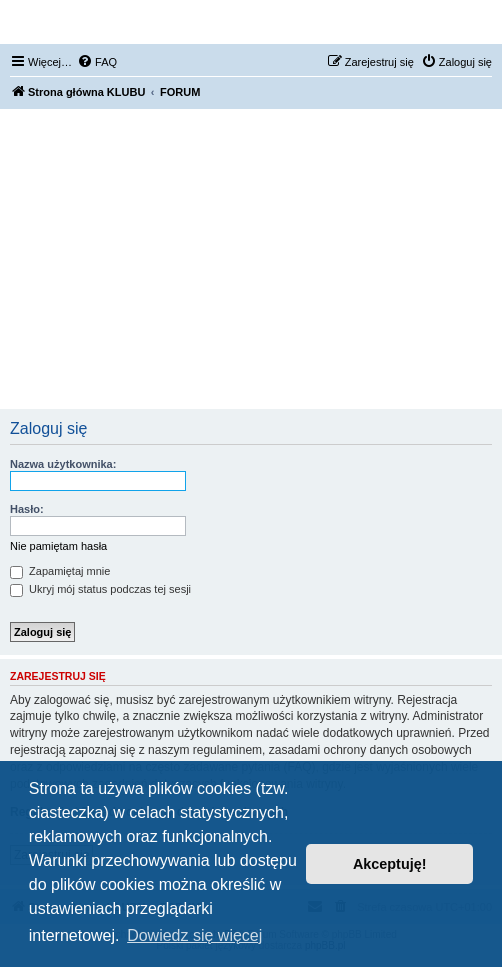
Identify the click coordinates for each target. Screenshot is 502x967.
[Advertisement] (251, 259)
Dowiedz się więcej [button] (194, 935)
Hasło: (27, 509)
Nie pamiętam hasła (58, 546)
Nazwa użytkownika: (63, 464)
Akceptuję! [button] (390, 864)
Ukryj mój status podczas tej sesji (100, 589)
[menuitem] (97, 62)
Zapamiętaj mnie (60, 571)
